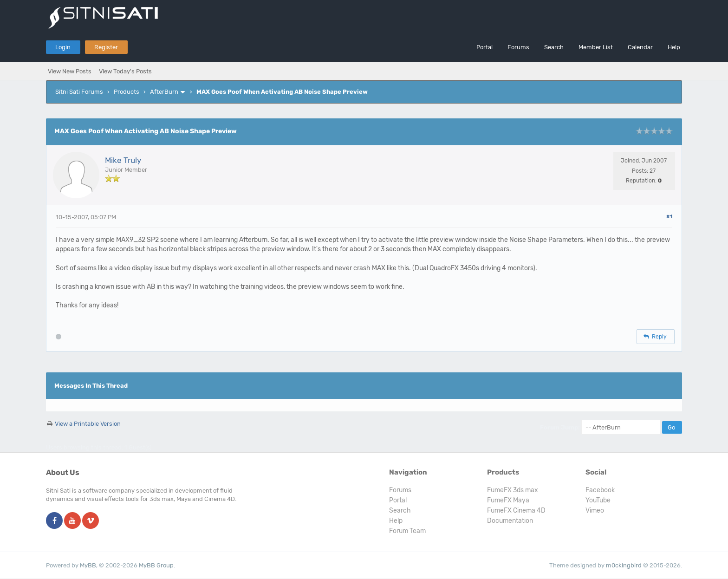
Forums (518, 47)
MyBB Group (156, 565)
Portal (484, 47)
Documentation (510, 521)
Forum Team (407, 531)
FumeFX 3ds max (513, 490)
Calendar (640, 47)
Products (127, 92)
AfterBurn (164, 92)
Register (106, 47)
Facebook (600, 490)
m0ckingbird (624, 565)
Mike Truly (123, 160)
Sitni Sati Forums (79, 92)
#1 (669, 217)
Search (554, 47)
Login (63, 47)
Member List (596, 47)
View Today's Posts (125, 71)
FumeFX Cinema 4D (516, 511)
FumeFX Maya (508, 500)
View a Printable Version (88, 424)
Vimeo (595, 511)
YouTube (598, 500)
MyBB (88, 565)
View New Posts (70, 71)
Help (674, 47)
